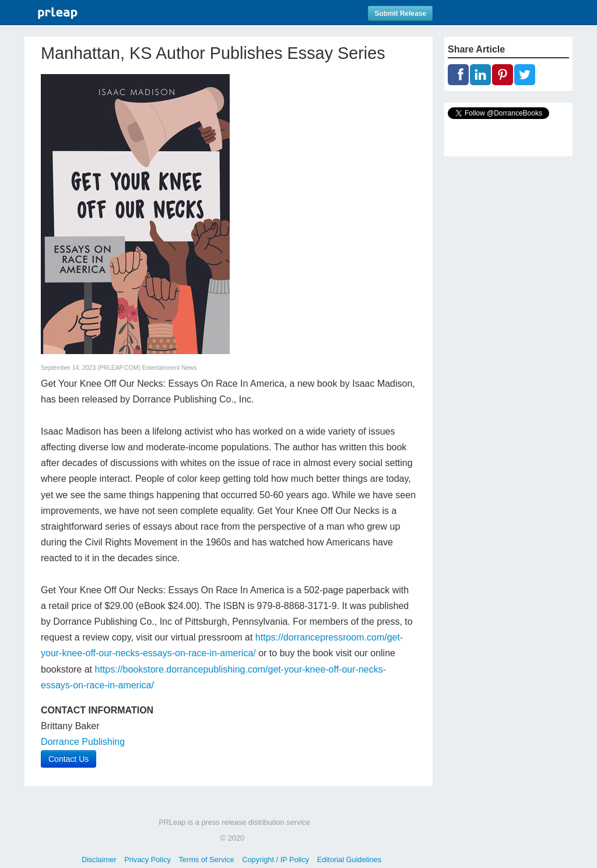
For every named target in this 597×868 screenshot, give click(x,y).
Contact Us (69, 759)
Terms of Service (206, 860)
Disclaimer (99, 860)
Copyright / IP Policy (275, 860)
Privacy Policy (148, 860)
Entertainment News (170, 368)
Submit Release (400, 13)
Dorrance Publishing (83, 742)
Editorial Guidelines (349, 860)
